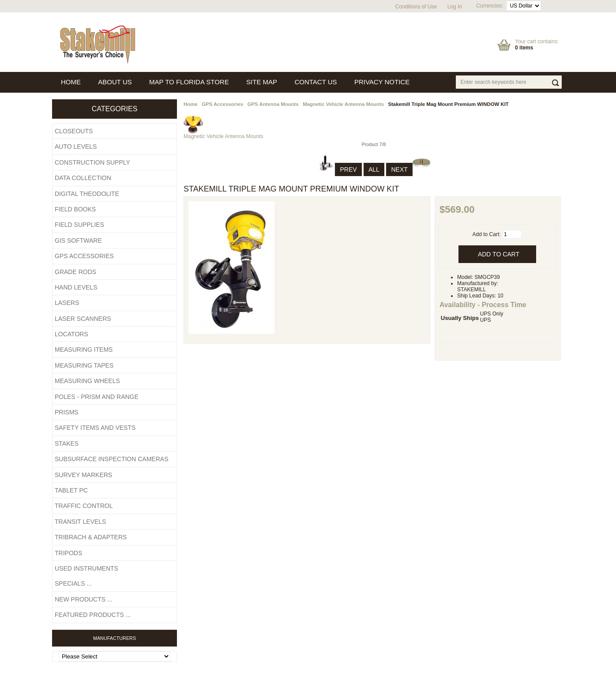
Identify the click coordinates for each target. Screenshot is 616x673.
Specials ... (73, 583)
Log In (455, 7)
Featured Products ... (93, 615)
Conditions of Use (416, 7)
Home (191, 104)
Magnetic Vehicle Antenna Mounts (343, 104)
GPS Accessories (222, 104)
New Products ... (84, 599)
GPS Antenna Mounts (273, 104)
